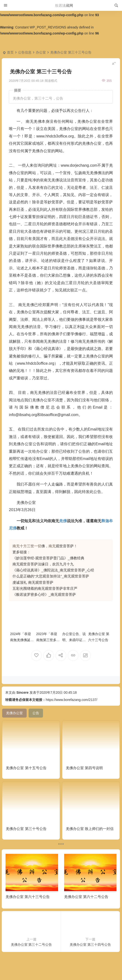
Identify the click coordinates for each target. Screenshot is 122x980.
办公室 (41, 52)
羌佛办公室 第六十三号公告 (28, 897)
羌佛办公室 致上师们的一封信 (90, 829)
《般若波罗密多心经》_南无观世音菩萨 (44, 594)
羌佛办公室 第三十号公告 (26, 829)
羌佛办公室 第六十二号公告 (86, 897)
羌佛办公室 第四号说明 (84, 768)
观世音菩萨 (65, 546)
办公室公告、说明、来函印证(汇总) (74, 640)
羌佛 (63, 521)
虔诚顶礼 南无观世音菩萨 (33, 582)
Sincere (22, 692)
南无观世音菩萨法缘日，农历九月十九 (43, 564)
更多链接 (20, 552)
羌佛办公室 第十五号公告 (26, 768)
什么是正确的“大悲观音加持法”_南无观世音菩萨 (51, 576)
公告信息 (25, 52)
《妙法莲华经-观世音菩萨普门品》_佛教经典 (48, 558)
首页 (10, 52)
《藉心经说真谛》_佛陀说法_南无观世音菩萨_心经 (53, 570)
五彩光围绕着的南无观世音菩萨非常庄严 (45, 588)
